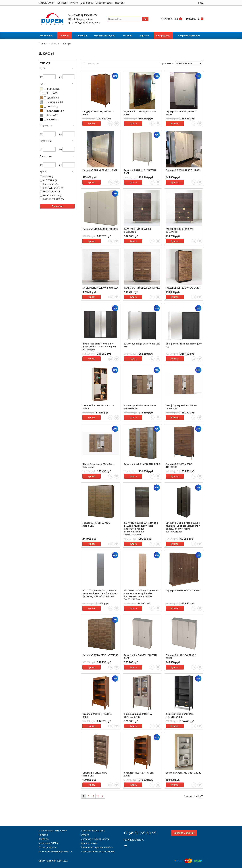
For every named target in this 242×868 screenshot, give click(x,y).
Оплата (74, 3)
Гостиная (82, 36)
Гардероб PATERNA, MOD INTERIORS (96, 524)
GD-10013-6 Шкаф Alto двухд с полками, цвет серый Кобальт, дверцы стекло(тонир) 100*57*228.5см (183, 527)
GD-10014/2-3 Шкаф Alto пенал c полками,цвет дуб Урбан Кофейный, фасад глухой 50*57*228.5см (142, 595)
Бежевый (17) (54, 89)
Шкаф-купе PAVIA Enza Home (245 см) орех (140, 407)
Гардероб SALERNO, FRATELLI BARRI (140, 172)
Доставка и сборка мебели (95, 839)
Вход (201, 3)
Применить (57, 206)
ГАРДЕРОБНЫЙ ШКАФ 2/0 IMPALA (100, 288)
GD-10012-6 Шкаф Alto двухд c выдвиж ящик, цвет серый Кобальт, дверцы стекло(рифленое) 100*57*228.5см (141, 529)
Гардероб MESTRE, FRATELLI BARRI (98, 113)
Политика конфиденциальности (55, 851)
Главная (43, 44)
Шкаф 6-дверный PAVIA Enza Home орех (98, 465)
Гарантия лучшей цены (93, 831)
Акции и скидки (89, 843)
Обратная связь (104, 3)
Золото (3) (53, 106)
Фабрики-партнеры (189, 36)
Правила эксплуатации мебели (97, 847)
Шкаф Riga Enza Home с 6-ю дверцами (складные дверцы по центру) (99, 347)
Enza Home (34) (51, 184)
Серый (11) (53, 115)
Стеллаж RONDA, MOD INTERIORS (95, 774)
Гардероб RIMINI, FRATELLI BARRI (100, 170)
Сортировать (167, 63)
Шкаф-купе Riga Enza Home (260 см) (184, 345)
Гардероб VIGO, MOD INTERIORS (100, 229)
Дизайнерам (87, 3)
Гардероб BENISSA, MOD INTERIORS (179, 465)
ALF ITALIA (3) (50, 180)
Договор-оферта (48, 847)
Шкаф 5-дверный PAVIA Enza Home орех (182, 407)
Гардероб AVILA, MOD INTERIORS (142, 464)
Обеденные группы (105, 36)
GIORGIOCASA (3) (52, 195)
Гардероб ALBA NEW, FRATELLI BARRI (141, 657)
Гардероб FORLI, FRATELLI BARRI (183, 590)
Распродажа (163, 36)
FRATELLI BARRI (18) (54, 188)
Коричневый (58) (56, 111)
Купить (92, 123)
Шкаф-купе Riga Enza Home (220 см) (142, 345)
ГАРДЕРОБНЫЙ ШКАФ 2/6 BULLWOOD (179, 230)
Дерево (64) (53, 98)
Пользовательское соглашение (98, 851)
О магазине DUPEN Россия (53, 831)
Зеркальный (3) (55, 102)
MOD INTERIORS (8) (53, 199)
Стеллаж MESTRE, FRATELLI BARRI (97, 715)
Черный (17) (53, 119)
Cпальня (64, 36)
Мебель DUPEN (47, 3)
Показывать (190, 796)
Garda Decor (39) (52, 192)
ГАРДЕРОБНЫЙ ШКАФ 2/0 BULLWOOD (138, 230)
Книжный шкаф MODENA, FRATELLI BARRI (138, 715)
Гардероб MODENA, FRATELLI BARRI (140, 113)
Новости (120, 3)
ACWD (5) (48, 177)
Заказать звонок (184, 833)
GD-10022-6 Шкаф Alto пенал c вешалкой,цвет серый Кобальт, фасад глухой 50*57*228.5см (100, 593)
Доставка (63, 3)
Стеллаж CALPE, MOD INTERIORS (183, 773)
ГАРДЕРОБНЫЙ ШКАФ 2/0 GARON (183, 288)
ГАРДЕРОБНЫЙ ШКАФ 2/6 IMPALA (142, 288)
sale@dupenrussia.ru (80, 19)
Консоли (128, 36)
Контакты (44, 839)
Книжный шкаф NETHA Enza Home (98, 407)
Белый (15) (53, 93)
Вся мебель (46, 36)
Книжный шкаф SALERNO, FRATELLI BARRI (180, 715)
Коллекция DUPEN (48, 843)
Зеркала (144, 36)
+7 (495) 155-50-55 (83, 15)
